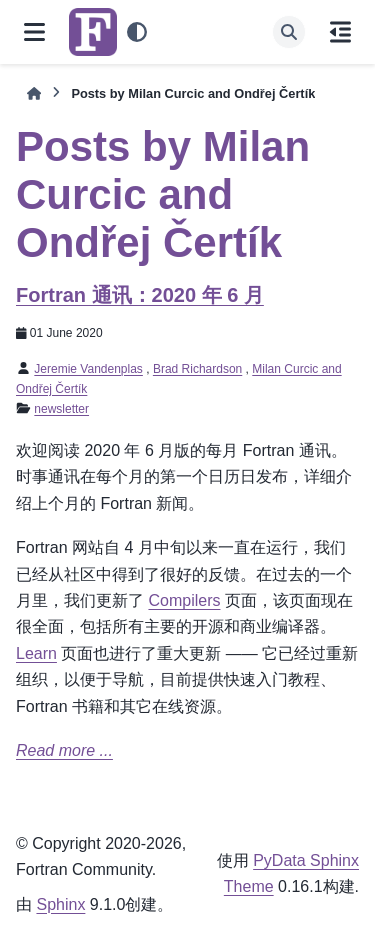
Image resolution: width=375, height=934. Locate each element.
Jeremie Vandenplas (88, 369)
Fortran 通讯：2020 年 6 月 (140, 295)
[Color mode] (137, 32)
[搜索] (289, 32)
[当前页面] (340, 32)
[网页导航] (34, 32)
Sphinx (60, 904)
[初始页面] (34, 93)
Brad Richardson (197, 369)
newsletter (61, 409)
